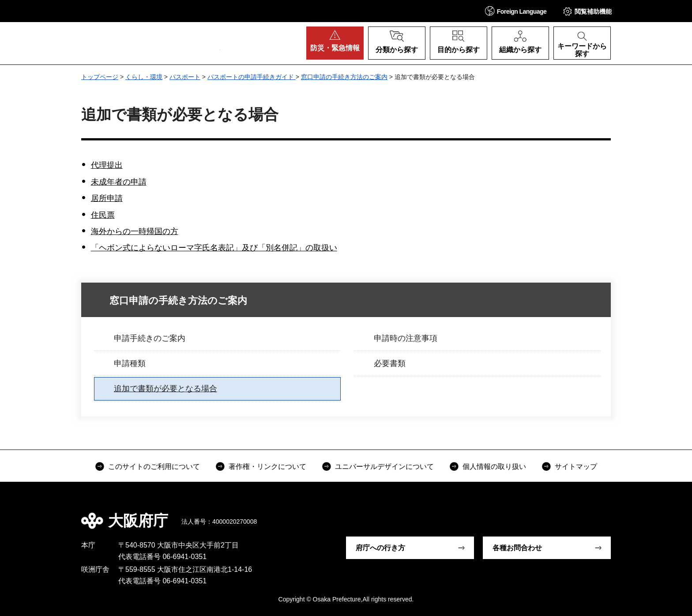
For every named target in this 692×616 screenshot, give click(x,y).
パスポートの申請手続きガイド (252, 77)
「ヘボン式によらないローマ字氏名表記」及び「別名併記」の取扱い (214, 248)
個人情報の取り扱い (494, 467)
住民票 (103, 215)
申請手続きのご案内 (150, 338)
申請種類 (130, 363)
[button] (516, 11)
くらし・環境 (144, 77)
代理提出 (107, 165)
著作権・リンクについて (267, 467)
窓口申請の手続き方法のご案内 (344, 77)
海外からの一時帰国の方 (135, 231)
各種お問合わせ (517, 548)
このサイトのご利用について (154, 467)
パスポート (185, 77)
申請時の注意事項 (406, 338)
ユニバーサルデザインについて (384, 467)
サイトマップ (576, 467)
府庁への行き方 (380, 548)
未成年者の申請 (119, 182)
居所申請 (107, 198)
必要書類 (390, 363)
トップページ (100, 77)
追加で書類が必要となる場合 (165, 389)
